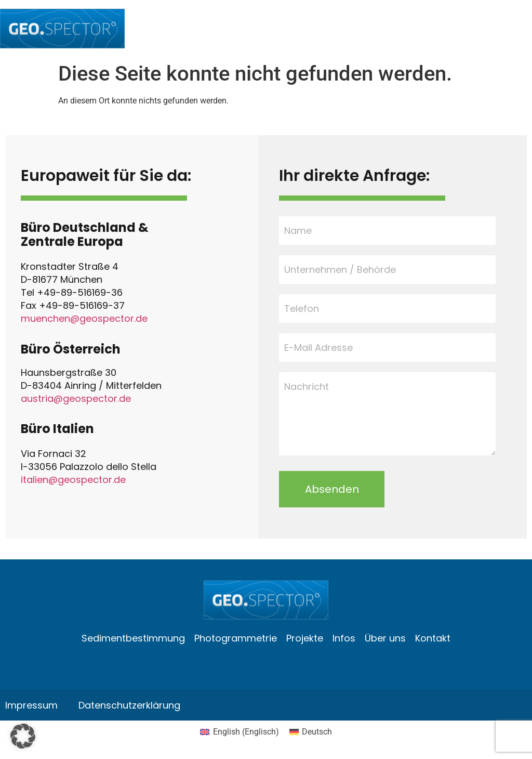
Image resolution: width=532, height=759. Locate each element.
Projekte (305, 638)
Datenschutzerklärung (129, 705)
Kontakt (433, 638)
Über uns (385, 638)
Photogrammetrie (236, 638)
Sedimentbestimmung (133, 638)
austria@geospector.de (76, 398)
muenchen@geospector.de (84, 318)
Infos (344, 638)
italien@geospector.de (73, 480)
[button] (23, 736)
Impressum (31, 705)
